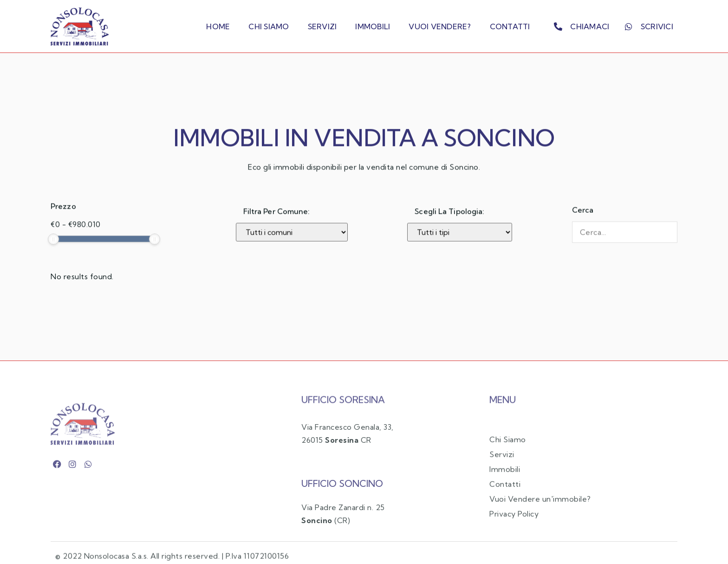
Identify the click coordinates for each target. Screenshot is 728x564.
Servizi (322, 26)
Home (218, 26)
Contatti (510, 26)
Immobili (373, 26)
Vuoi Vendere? (440, 26)
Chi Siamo (269, 26)
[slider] (53, 251)
